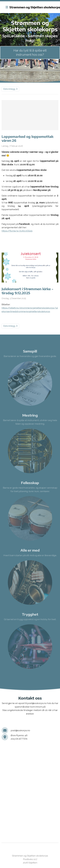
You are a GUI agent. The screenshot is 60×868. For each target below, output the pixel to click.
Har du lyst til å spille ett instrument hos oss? (30, 53)
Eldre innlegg (10, 89)
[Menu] (7, 7)
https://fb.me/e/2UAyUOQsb (17, 231)
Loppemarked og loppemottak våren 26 (27, 138)
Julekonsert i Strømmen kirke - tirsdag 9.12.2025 (27, 291)
